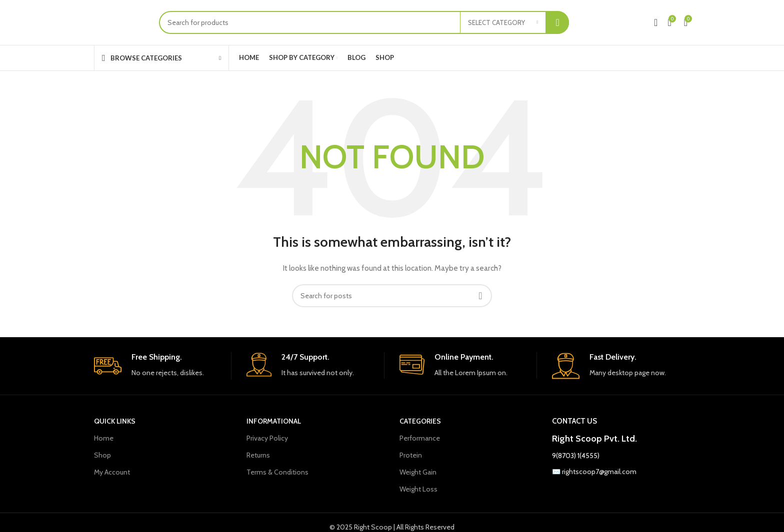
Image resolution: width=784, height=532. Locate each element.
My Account (112, 472)
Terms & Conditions (277, 472)
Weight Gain (418, 472)
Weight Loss (418, 489)
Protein (411, 455)
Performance (420, 438)
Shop (102, 455)
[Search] (364, 22)
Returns (258, 455)
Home (104, 438)
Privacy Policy (267, 438)
